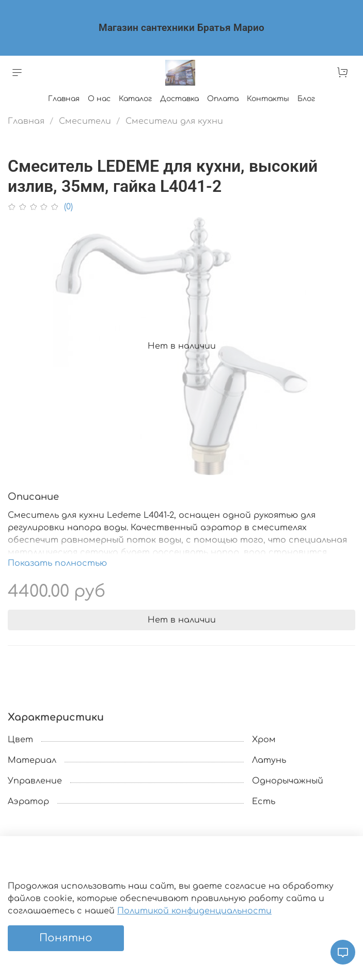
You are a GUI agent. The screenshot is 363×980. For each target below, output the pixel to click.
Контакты (268, 99)
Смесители (85, 121)
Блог (306, 99)
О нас (99, 99)
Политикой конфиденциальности (194, 911)
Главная (64, 99)
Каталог (135, 99)
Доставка (179, 99)
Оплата (223, 99)
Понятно (66, 938)
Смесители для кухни (174, 121)
